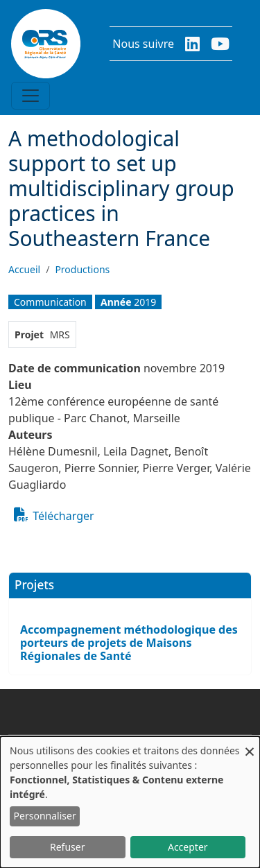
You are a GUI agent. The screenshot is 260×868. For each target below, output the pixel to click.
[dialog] (130, 802)
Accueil (24, 269)
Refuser (67, 847)
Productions (82, 269)
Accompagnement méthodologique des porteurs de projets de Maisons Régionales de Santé (129, 643)
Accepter (188, 847)
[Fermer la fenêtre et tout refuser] (250, 745)
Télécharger (63, 516)
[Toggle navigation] (31, 96)
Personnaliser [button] (45, 816)
